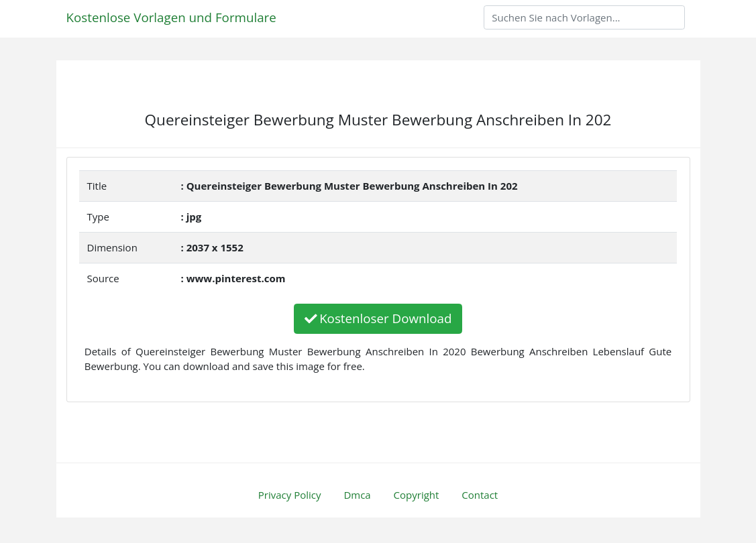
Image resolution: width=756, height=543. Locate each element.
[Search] (584, 17)
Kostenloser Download (378, 318)
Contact (480, 495)
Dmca (357, 495)
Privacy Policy (290, 495)
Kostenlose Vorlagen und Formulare (171, 17)
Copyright (417, 495)
